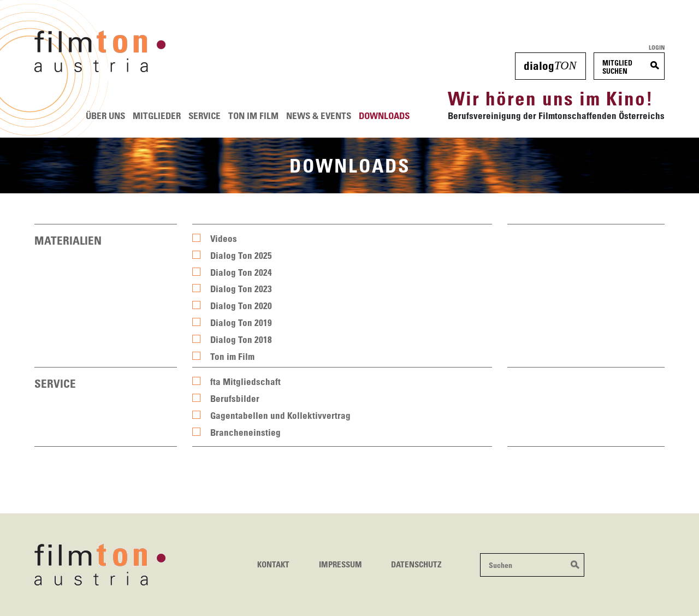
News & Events (319, 115)
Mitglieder (157, 115)
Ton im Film (253, 115)
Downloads (384, 115)
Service (205, 115)
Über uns (105, 115)
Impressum (340, 564)
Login (657, 47)
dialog (550, 66)
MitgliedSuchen (617, 67)
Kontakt (273, 564)
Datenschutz (416, 564)
